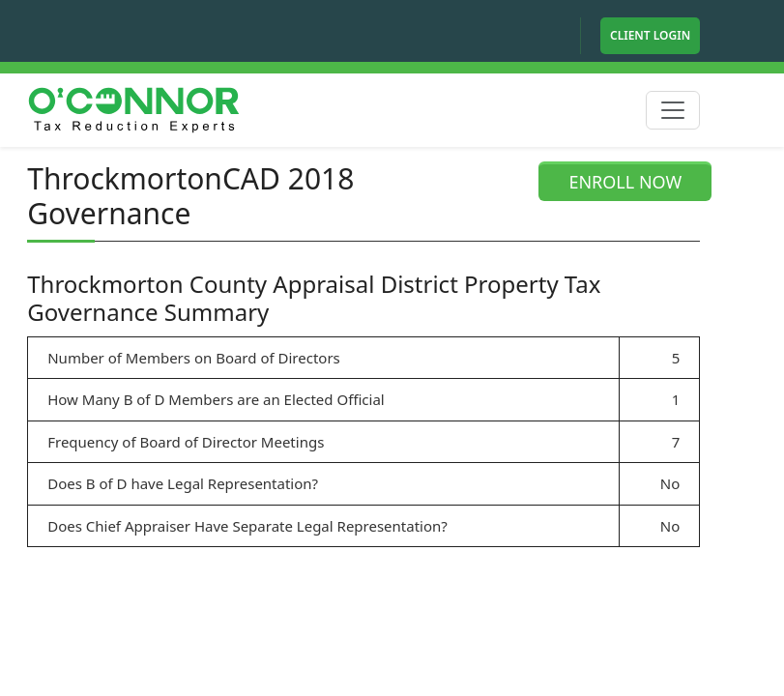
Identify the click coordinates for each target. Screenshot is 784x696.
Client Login (650, 35)
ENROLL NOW (625, 182)
